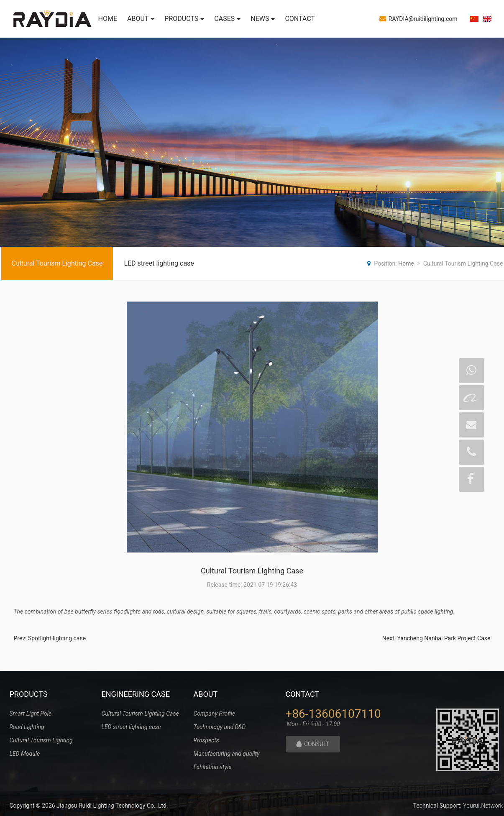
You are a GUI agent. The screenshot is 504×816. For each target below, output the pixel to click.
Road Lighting (27, 727)
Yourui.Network (483, 806)
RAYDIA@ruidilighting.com (418, 19)
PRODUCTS (184, 19)
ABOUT (141, 19)
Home (406, 263)
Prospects (206, 740)
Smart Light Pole (31, 714)
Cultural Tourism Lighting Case (57, 263)
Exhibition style (213, 767)
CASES (227, 19)
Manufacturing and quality (227, 754)
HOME (108, 19)
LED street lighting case (159, 263)
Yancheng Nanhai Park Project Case (444, 638)
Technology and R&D (220, 727)
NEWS (263, 19)
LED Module (25, 754)
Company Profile (215, 714)
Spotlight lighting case (57, 638)
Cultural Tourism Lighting (41, 740)
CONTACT (300, 19)
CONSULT (313, 744)
